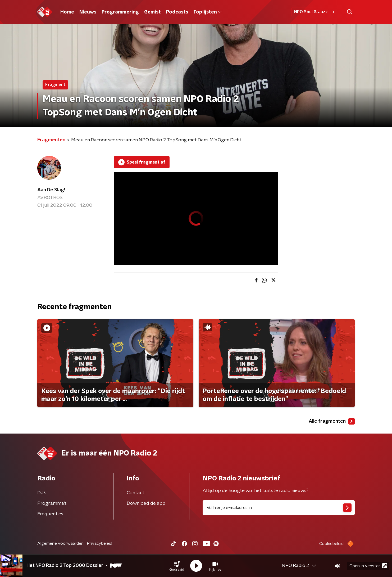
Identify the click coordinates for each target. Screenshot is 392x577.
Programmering (120, 12)
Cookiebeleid (331, 544)
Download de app (146, 503)
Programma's (52, 503)
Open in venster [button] (368, 566)
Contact (136, 493)
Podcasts (177, 12)
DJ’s (42, 493)
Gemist (152, 12)
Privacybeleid (99, 543)
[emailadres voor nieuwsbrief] (279, 508)
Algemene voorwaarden (60, 543)
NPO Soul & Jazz (315, 12)
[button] (177, 566)
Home (67, 12)
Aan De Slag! (51, 190)
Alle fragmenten (332, 421)
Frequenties (50, 514)
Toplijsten (207, 12)
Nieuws (88, 12)
